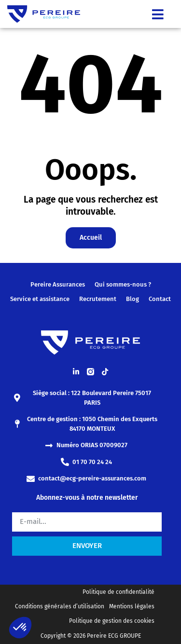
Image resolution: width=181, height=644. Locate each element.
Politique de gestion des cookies (112, 621)
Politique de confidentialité (118, 592)
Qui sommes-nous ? (123, 284)
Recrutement (98, 299)
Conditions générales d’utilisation (60, 606)
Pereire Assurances (58, 284)
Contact (160, 299)
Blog (132, 299)
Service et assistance (40, 299)
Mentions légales (132, 606)
